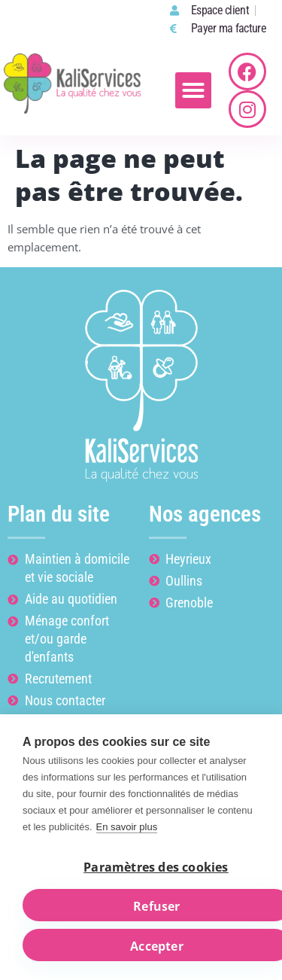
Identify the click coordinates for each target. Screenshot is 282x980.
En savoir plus (127, 827)
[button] (193, 90)
